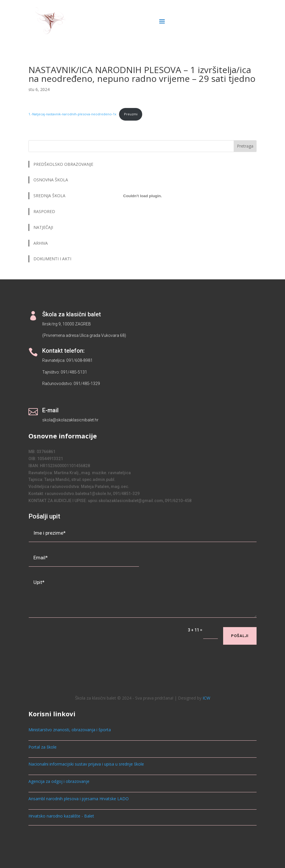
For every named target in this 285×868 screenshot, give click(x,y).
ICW (206, 698)
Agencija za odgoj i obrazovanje (59, 781)
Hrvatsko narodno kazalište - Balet (61, 816)
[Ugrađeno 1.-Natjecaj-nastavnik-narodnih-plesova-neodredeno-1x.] (142, 196)
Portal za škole (43, 747)
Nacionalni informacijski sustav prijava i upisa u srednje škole (86, 764)
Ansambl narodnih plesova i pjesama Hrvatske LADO (79, 799)
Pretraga (245, 146)
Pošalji (240, 636)
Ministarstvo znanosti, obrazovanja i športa (70, 730)
